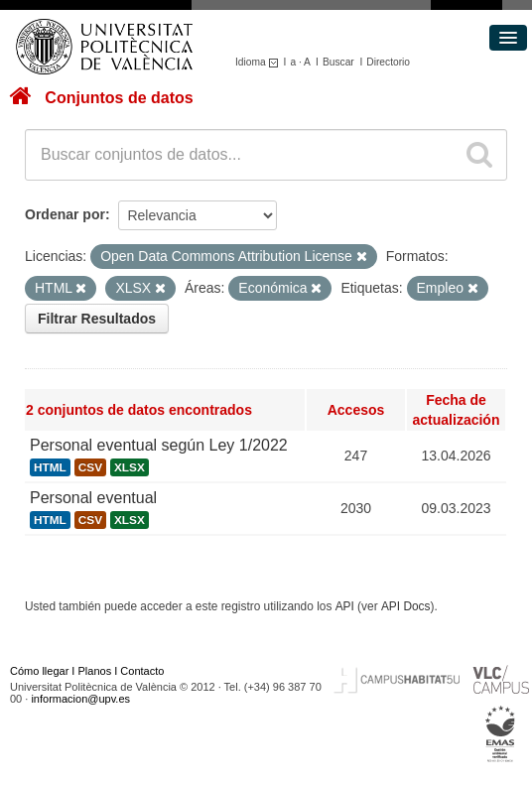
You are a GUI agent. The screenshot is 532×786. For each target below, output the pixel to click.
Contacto (142, 671)
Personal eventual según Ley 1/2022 (159, 445)
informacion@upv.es (80, 699)
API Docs (406, 606)
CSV (90, 467)
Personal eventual (93, 498)
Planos (95, 671)
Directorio (388, 62)
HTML (50, 467)
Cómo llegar (39, 671)
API (345, 606)
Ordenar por (65, 214)
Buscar (338, 62)
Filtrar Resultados (97, 319)
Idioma (260, 62)
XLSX (130, 467)
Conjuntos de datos (119, 98)
